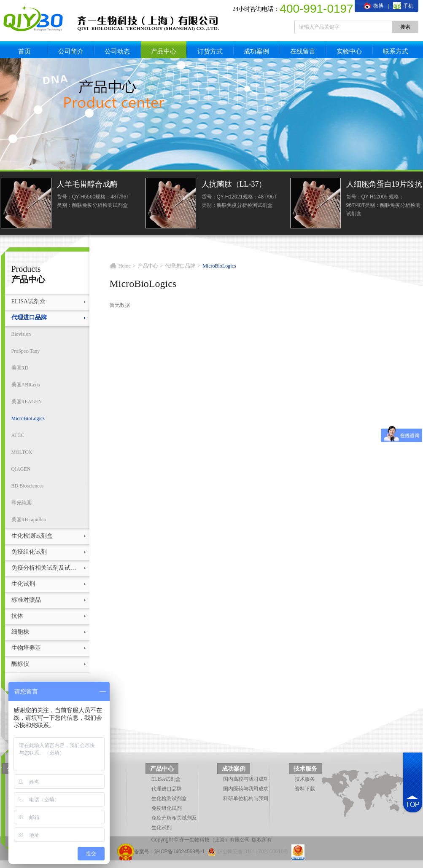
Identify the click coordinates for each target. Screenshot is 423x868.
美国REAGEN (27, 402)
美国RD (20, 368)
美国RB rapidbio (29, 520)
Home (125, 266)
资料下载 (305, 789)
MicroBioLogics (28, 418)
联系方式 (396, 51)
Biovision (21, 334)
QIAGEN (21, 469)
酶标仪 (20, 664)
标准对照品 (26, 600)
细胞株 (20, 632)
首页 (24, 51)
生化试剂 (23, 584)
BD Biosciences (28, 486)
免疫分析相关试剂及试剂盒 (46, 568)
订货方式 (210, 51)
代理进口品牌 (29, 317)
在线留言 (303, 51)
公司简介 (71, 51)
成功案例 (256, 51)
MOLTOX (22, 452)
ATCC (18, 435)
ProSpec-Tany (26, 351)
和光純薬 (22, 503)
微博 (374, 6)
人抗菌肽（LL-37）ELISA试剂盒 (234, 185)
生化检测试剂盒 (32, 536)
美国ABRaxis (26, 385)
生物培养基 (26, 648)
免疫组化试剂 (29, 552)
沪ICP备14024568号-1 (180, 852)
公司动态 (117, 51)
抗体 (17, 616)
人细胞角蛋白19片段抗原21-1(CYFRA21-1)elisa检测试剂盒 (384, 185)
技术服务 (305, 769)
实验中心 (349, 51)
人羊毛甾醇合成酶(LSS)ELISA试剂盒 (88, 185)
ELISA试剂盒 (29, 301)
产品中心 (164, 51)
